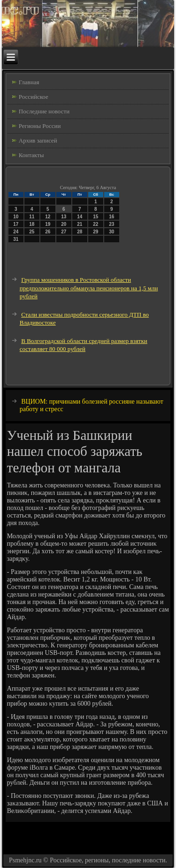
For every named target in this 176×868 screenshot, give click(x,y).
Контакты (31, 155)
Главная (29, 82)
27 (64, 232)
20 (64, 224)
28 (80, 232)
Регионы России (40, 126)
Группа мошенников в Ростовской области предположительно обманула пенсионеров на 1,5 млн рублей (89, 288)
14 (80, 217)
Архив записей (38, 140)
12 (48, 217)
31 (16, 239)
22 (96, 224)
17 (16, 224)
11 (32, 217)
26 (48, 232)
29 (96, 232)
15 (96, 217)
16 (111, 217)
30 (111, 232)
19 (48, 224)
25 (32, 232)
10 (16, 217)
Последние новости (44, 111)
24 (16, 232)
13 (64, 217)
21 (80, 224)
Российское (34, 97)
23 (111, 224)
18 (32, 224)
